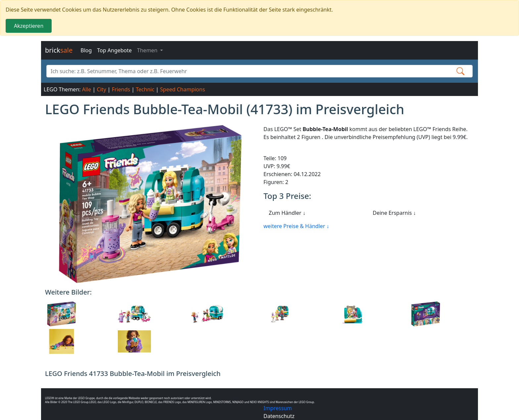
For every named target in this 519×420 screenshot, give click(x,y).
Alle (87, 89)
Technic (145, 89)
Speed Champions (183, 89)
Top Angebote (114, 50)
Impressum (278, 408)
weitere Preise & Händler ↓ (296, 226)
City (101, 89)
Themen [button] (148, 50)
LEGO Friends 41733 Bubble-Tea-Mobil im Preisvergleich (133, 373)
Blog (86, 50)
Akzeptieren (29, 26)
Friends (121, 89)
